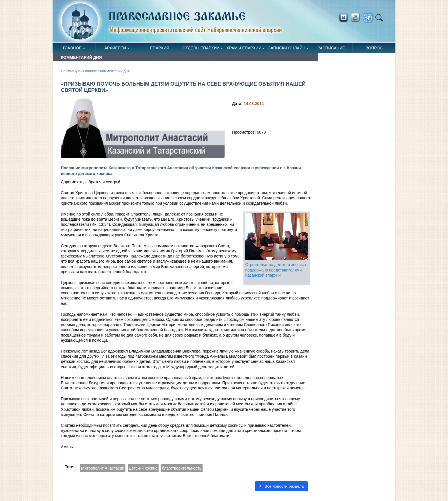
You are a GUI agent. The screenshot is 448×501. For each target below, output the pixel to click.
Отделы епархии (201, 48)
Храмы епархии (244, 48)
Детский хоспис (143, 468)
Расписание (331, 48)
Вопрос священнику (374, 49)
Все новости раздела (281, 486)
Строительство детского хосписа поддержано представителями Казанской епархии (275, 270)
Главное (72, 48)
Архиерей (115, 48)
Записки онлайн (287, 48)
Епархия (160, 48)
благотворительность (182, 468)
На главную (71, 71)
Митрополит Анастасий (103, 468)
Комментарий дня (115, 71)
